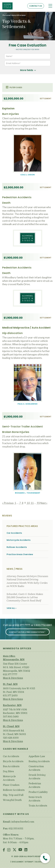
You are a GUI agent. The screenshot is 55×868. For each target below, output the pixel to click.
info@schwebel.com (23, 822)
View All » (12, 608)
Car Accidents (14, 533)
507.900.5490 (11, 717)
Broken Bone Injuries (16, 432)
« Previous (8, 503)
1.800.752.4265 (43, 625)
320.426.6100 (11, 738)
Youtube (20, 850)
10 (28, 503)
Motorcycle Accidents (19, 540)
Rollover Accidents (17, 547)
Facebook (4, 850)
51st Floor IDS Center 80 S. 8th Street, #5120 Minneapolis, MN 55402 (16, 667)
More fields (27, 70)
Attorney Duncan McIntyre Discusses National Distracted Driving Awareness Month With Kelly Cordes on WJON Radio (27, 581)
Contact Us (36, 6)
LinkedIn (26, 850)
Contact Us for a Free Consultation (26, 632)
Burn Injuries (10, 114)
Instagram (9, 850)
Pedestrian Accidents (17, 197)
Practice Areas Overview (20, 554)
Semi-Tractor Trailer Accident (23, 426)
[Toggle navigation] (50, 6)
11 (32, 503)
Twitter (15, 850)
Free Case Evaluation (27, 45)
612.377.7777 (23, 625)
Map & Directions (13, 678)
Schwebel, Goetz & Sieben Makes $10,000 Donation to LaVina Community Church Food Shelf (25, 597)
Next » (44, 503)
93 (38, 503)
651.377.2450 (10, 696)
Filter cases (16, 88)
